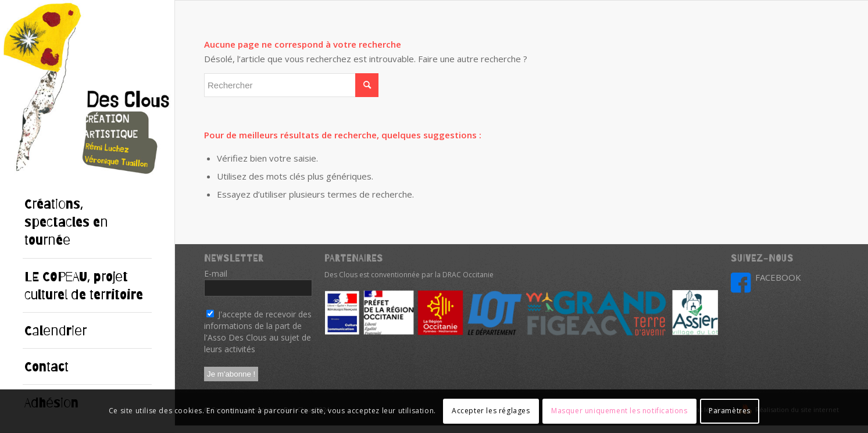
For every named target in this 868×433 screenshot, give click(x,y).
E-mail (219, 273)
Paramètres (730, 411)
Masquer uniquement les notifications (619, 411)
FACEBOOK (778, 277)
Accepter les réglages (491, 411)
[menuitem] (87, 222)
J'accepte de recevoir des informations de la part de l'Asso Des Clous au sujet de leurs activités (258, 332)
